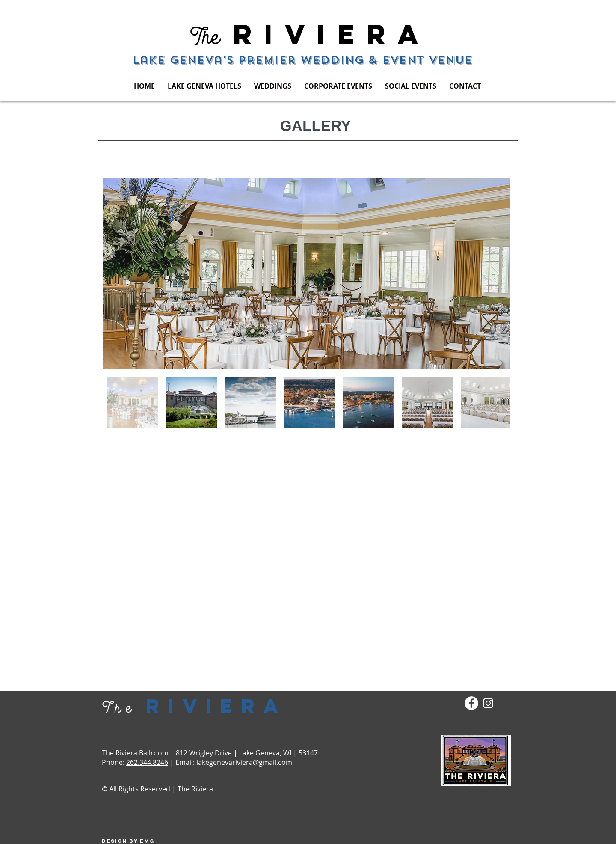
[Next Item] (495, 274)
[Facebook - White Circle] (471, 703)
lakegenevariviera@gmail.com (244, 762)
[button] (204, 86)
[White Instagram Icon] (488, 703)
